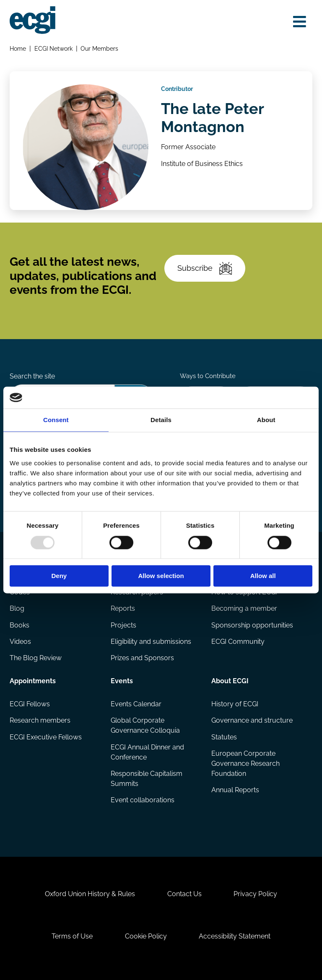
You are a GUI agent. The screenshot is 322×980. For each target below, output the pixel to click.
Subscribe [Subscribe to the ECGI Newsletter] (205, 268)
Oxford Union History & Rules (90, 894)
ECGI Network (53, 48)
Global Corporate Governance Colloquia (145, 725)
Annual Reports (235, 790)
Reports (123, 608)
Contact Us (184, 894)
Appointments (33, 681)
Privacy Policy (255, 894)
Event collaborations (143, 800)
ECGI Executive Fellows (46, 737)
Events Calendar (136, 704)
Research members (40, 720)
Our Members (99, 48)
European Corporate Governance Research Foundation (245, 764)
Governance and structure (252, 720)
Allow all (263, 576)
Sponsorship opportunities (252, 625)
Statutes (224, 737)
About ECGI (230, 681)
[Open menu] (300, 22)
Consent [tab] (56, 420)
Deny (59, 576)
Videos (20, 642)
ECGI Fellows (30, 704)
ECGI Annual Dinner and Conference (147, 752)
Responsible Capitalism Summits (147, 779)
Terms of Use (72, 936)
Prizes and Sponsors (142, 658)
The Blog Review (36, 658)
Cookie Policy (146, 936)
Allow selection (161, 576)
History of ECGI (235, 704)
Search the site (32, 376)
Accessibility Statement (235, 936)
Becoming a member (244, 608)
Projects (123, 625)
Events (122, 681)
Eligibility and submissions (151, 642)
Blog (17, 608)
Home (18, 48)
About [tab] (266, 420)
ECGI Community (238, 642)
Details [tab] (161, 420)
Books (19, 625)
